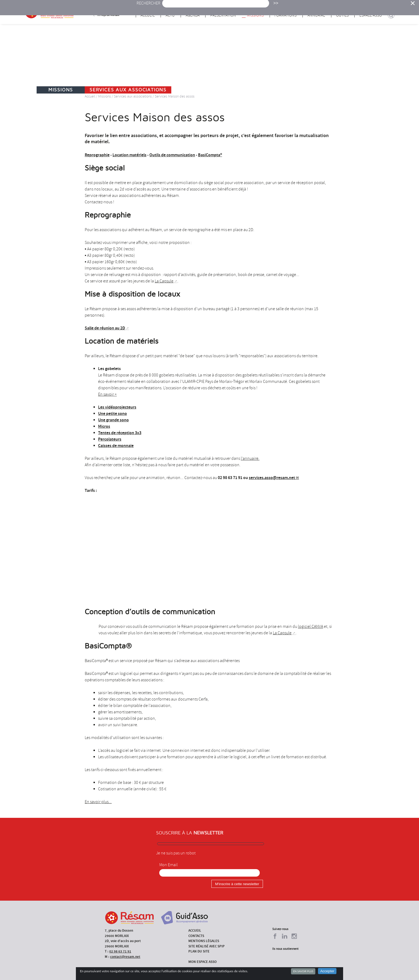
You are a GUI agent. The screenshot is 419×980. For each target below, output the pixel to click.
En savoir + (107, 394)
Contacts (196, 936)
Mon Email (168, 865)
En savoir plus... (98, 802)
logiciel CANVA (311, 627)
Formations (286, 15)
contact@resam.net (125, 957)
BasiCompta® (210, 155)
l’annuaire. (250, 458)
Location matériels (129, 155)
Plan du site (199, 951)
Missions (255, 15)
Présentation (223, 15)
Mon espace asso (203, 962)
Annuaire (316, 15)
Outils (342, 15)
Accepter (327, 971)
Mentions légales (204, 941)
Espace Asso (371, 15)
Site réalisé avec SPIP (207, 946)
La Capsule (164, 281)
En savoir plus (303, 971)
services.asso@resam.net (272, 478)
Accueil (148, 15)
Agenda (193, 15)
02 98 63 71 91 (120, 951)
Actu (170, 15)
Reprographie (97, 155)
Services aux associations (133, 96)
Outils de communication (172, 155)
